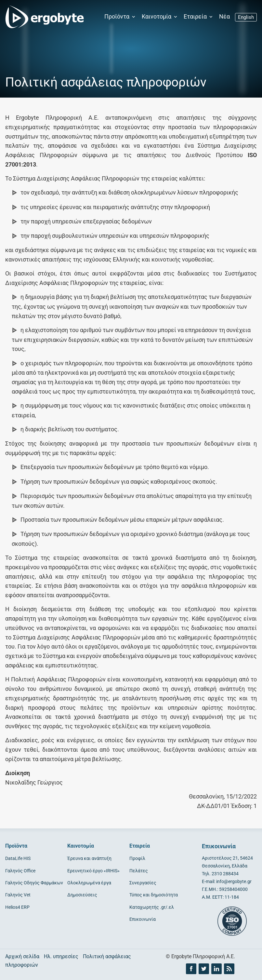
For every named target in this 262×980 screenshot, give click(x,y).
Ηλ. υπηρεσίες (61, 956)
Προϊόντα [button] (120, 17)
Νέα (224, 17)
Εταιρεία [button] (199, 17)
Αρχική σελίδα (22, 956)
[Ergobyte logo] (43, 17)
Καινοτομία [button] (160, 17)
